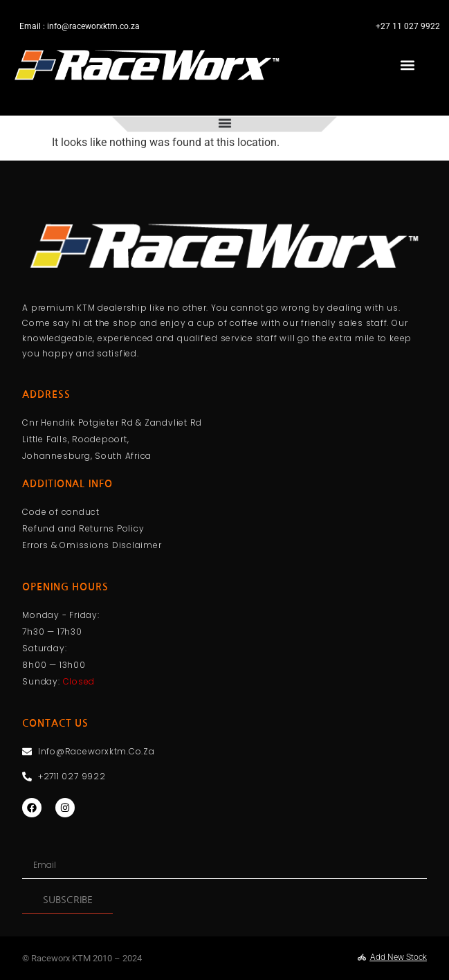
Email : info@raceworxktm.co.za (80, 26)
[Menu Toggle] (225, 119)
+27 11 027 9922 (408, 26)
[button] (408, 65)
